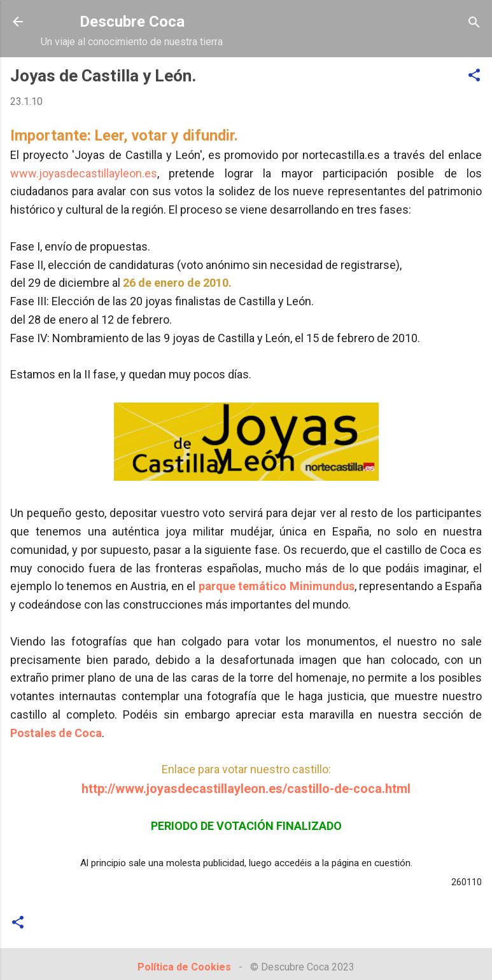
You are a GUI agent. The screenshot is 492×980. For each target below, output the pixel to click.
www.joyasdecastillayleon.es (84, 173)
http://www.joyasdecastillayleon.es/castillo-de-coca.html (246, 789)
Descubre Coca (132, 22)
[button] (474, 76)
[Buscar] (474, 23)
